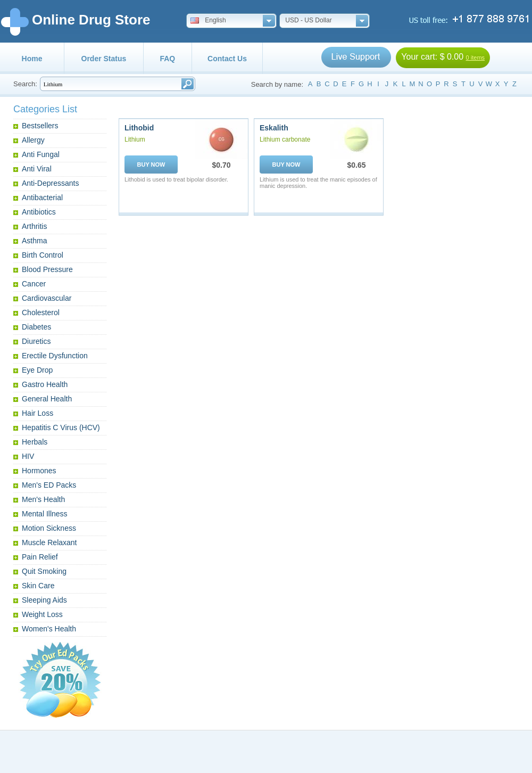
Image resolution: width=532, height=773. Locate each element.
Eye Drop (37, 370)
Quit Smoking (44, 571)
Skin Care (38, 586)
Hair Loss (38, 413)
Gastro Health (45, 384)
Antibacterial (42, 198)
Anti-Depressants (50, 183)
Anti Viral (37, 169)
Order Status (104, 59)
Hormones (39, 471)
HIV (28, 456)
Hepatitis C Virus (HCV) (61, 427)
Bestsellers (40, 126)
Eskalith (274, 128)
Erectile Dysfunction (55, 356)
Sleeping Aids (44, 600)
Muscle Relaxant (49, 542)
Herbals (35, 442)
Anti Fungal (41, 154)
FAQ (167, 59)
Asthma (34, 241)
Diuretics (36, 341)
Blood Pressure (47, 269)
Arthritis (34, 226)
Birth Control (43, 255)
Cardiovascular (47, 298)
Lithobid (139, 128)
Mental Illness (45, 514)
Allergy (33, 140)
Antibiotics (39, 212)
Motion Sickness (49, 528)
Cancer (34, 284)
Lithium (135, 139)
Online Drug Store (91, 20)
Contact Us (227, 59)
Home (32, 59)
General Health (47, 399)
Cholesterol (41, 313)
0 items (475, 57)
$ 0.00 (452, 57)
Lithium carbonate (285, 139)
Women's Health (49, 629)
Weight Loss (42, 614)
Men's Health (43, 499)
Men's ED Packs (49, 485)
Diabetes (36, 327)
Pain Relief (40, 557)
